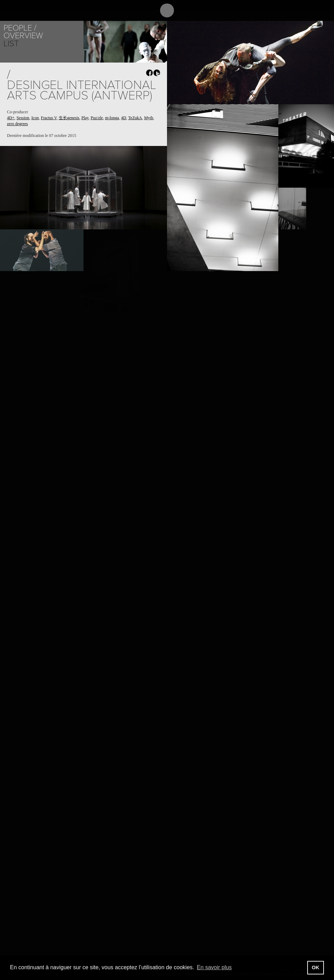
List (11, 44)
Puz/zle (97, 118)
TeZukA (135, 118)
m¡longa (112, 118)
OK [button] (316, 967)
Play (85, 118)
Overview (23, 36)
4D (124, 118)
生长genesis (69, 118)
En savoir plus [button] (214, 967)
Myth (149, 118)
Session (23, 118)
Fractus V (49, 118)
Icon (35, 118)
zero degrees (17, 124)
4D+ (11, 118)
